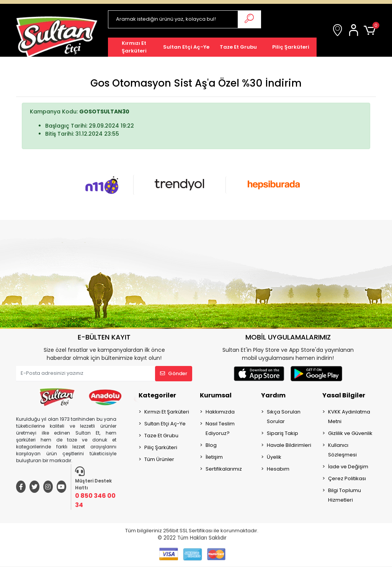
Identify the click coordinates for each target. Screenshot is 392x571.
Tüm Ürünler (159, 459)
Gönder (174, 373)
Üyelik (274, 457)
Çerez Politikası (347, 478)
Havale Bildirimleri (289, 445)
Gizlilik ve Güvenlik (350, 433)
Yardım (273, 395)
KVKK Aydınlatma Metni (349, 417)
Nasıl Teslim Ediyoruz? (220, 428)
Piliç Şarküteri (161, 447)
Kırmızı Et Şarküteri (167, 412)
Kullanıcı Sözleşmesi (342, 450)
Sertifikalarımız (224, 469)
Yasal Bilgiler (344, 395)
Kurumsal (216, 395)
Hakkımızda (220, 412)
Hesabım (278, 469)
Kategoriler (157, 395)
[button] (355, 31)
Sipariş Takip (283, 433)
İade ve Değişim (348, 467)
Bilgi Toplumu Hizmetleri (345, 495)
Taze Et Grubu (161, 436)
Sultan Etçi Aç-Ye (165, 424)
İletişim (214, 457)
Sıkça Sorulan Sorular (284, 417)
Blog (211, 445)
